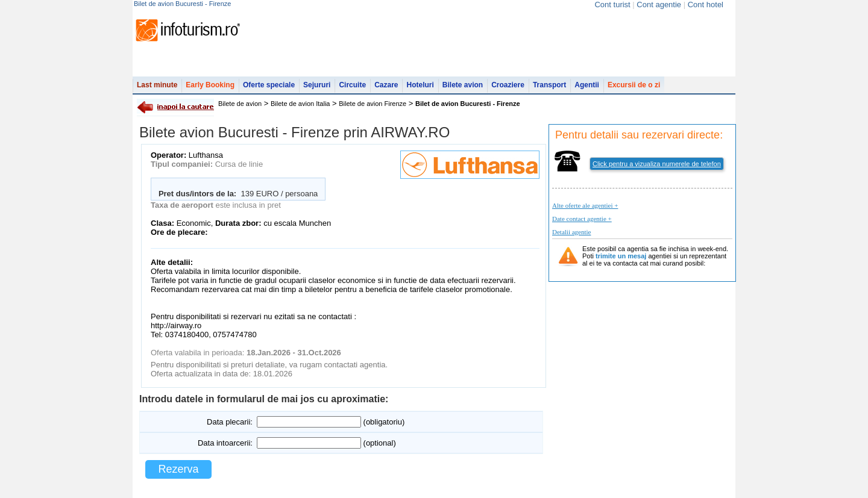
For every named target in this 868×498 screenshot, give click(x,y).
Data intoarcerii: (225, 443)
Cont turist (612, 5)
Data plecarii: (230, 422)
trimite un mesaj (621, 256)
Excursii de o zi (634, 85)
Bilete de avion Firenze (373, 104)
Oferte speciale (269, 85)
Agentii (587, 85)
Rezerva (178, 469)
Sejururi (317, 85)
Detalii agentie (571, 232)
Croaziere (508, 85)
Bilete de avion (240, 104)
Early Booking (210, 85)
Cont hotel (706, 5)
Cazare (386, 85)
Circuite (352, 85)
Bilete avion (463, 85)
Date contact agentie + (582, 219)
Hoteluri (420, 85)
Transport (549, 85)
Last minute (157, 85)
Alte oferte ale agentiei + (585, 205)
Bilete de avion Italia (300, 104)
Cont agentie (659, 5)
